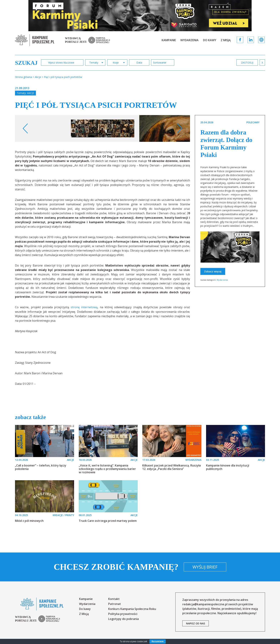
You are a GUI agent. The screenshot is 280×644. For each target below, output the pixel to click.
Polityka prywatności (123, 614)
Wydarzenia (189, 40)
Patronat (115, 604)
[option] (103, 128)
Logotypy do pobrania (123, 619)
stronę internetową (84, 307)
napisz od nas (196, 623)
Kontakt (114, 599)
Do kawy (210, 40)
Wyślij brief (205, 567)
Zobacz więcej (213, 271)
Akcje (31, 93)
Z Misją (226, 40)
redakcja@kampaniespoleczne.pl (205, 604)
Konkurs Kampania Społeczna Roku (132, 609)
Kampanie (169, 40)
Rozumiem (158, 641)
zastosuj (247, 63)
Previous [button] (25, 128)
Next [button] (180, 128)
